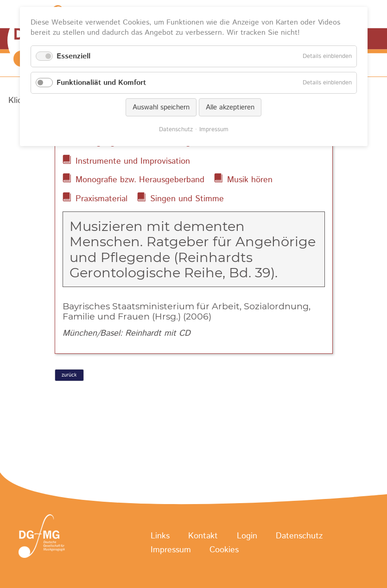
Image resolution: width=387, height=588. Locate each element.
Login (247, 537)
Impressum (171, 550)
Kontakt (203, 537)
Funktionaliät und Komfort (101, 83)
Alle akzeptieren (230, 107)
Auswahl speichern (161, 107)
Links (160, 537)
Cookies (224, 550)
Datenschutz (299, 537)
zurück (69, 375)
